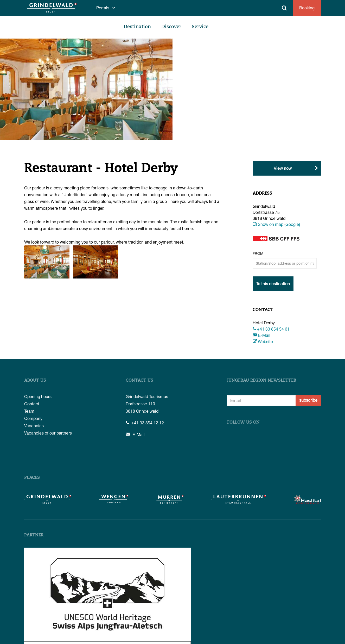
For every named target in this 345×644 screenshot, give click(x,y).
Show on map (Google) (276, 224)
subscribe (308, 400)
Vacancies (34, 426)
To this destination (273, 284)
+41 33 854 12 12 (145, 423)
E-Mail (261, 335)
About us (35, 381)
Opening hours (38, 396)
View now (283, 168)
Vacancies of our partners (48, 433)
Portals (103, 8)
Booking (307, 8)
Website (263, 341)
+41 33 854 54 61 (271, 329)
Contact (32, 404)
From (258, 253)
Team (29, 411)
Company (33, 418)
